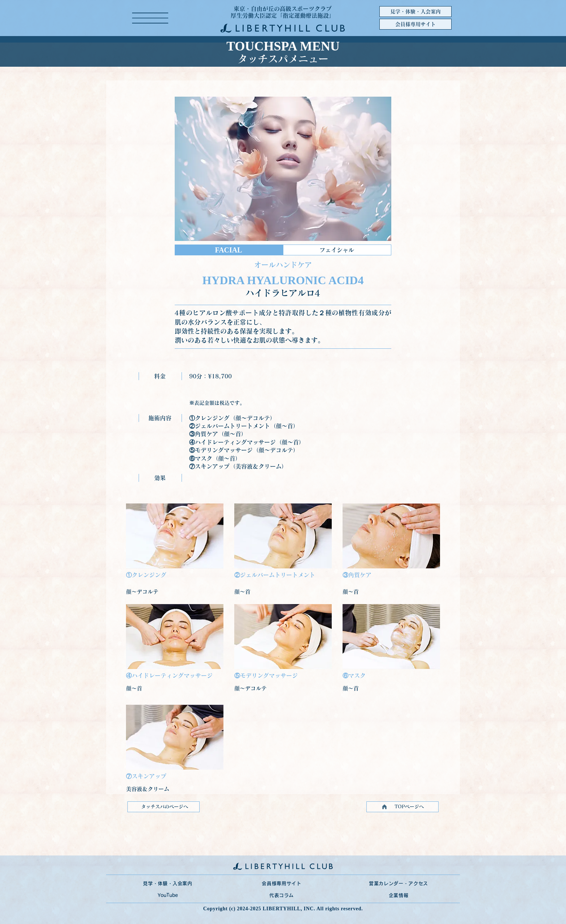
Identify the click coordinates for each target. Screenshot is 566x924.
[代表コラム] (282, 896)
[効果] (160, 478)
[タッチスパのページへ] (164, 807)
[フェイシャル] (337, 250)
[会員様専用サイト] (415, 24)
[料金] (160, 376)
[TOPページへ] (402, 807)
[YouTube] (168, 896)
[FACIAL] (229, 250)
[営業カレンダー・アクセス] (399, 884)
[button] (150, 18)
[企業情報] (399, 896)
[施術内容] (160, 418)
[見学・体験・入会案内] (415, 12)
